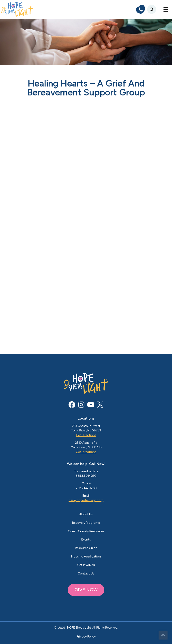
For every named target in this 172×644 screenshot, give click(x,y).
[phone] (140, 9)
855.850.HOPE (86, 476)
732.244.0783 (86, 488)
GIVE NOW (86, 590)
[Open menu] (166, 9)
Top (163, 635)
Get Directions (86, 435)
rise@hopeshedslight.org (86, 500)
